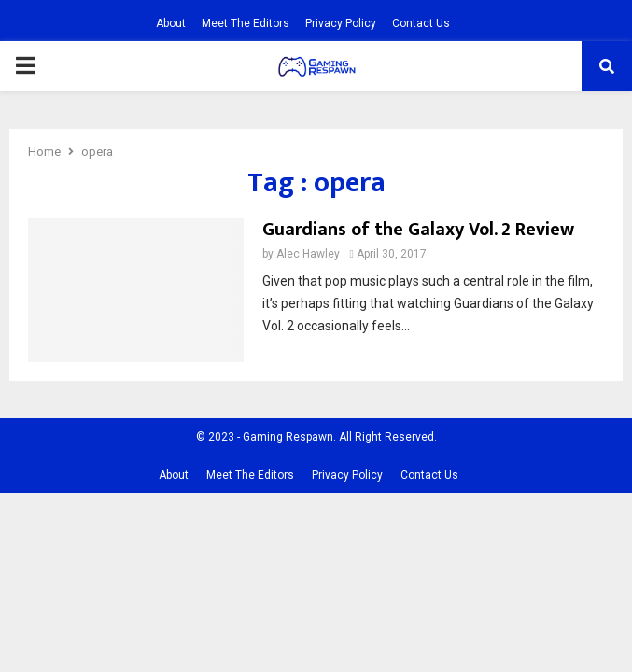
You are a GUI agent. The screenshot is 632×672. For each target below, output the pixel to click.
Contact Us (421, 23)
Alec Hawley (308, 254)
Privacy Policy (341, 23)
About (171, 23)
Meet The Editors (246, 23)
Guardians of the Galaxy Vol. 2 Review (418, 230)
